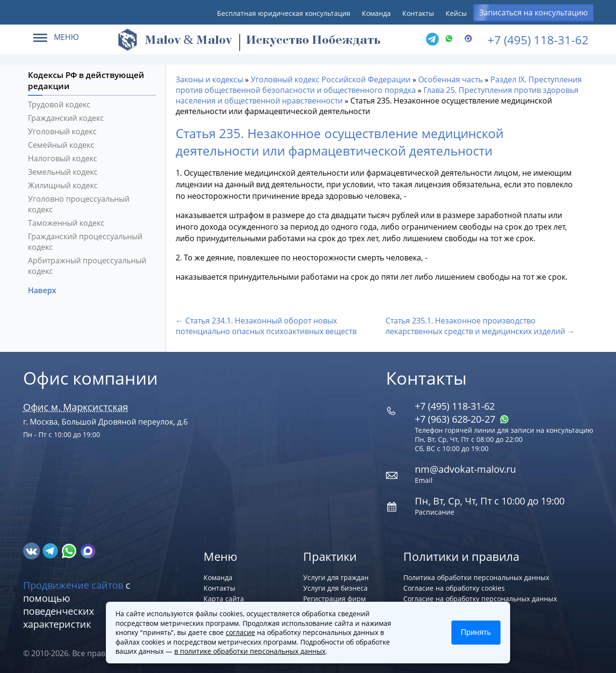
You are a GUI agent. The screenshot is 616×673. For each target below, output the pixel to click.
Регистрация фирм (334, 599)
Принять (476, 632)
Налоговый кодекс (63, 158)
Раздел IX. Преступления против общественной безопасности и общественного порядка (379, 85)
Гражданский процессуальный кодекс (85, 242)
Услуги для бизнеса (335, 588)
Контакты (418, 13)
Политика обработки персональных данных (476, 577)
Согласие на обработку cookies (454, 588)
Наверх (43, 290)
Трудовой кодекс (59, 104)
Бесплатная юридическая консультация (284, 13)
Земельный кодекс (63, 172)
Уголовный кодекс (62, 131)
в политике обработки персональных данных (250, 651)
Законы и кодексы (209, 79)
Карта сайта (224, 599)
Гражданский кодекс (66, 118)
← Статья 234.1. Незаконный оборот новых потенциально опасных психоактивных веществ (266, 326)
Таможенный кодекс (66, 223)
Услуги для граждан (336, 577)
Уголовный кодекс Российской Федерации (331, 79)
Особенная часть (450, 79)
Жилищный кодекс (63, 185)
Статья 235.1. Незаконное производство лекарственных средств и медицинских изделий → (480, 326)
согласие (240, 632)
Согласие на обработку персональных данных (480, 599)
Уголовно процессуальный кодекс (79, 204)
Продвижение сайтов (73, 585)
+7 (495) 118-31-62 (538, 40)
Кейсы (456, 13)
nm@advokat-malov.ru (465, 469)
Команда (376, 13)
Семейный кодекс (61, 145)
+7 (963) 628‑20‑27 (462, 419)
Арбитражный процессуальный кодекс (87, 266)
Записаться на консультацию (533, 13)
